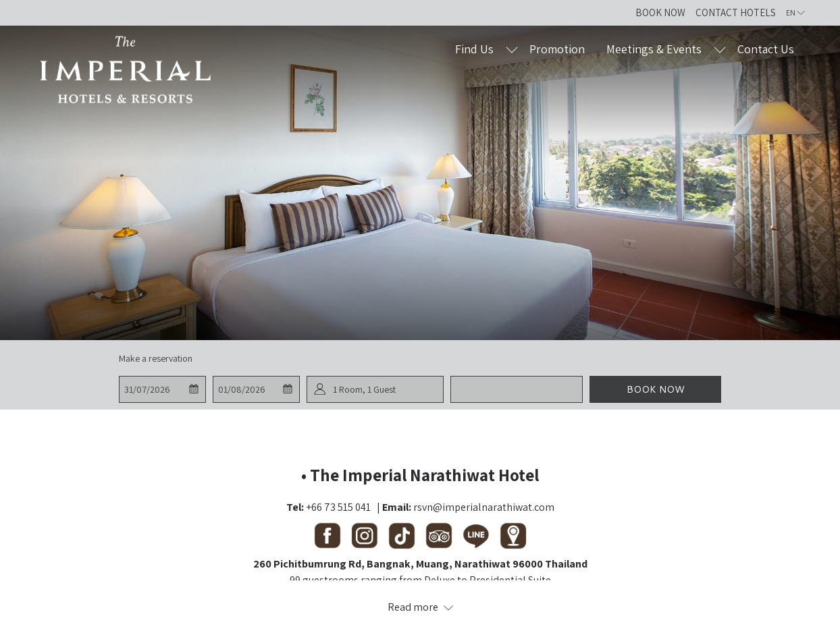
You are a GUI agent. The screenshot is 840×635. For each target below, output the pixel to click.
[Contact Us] (766, 49)
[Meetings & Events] (654, 49)
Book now (656, 389)
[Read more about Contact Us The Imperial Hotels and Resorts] (420, 607)
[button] (162, 389)
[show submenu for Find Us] (512, 49)
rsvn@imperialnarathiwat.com (484, 507)
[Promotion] (558, 49)
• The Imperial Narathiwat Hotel (420, 475)
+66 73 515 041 (338, 507)
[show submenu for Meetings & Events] (720, 49)
